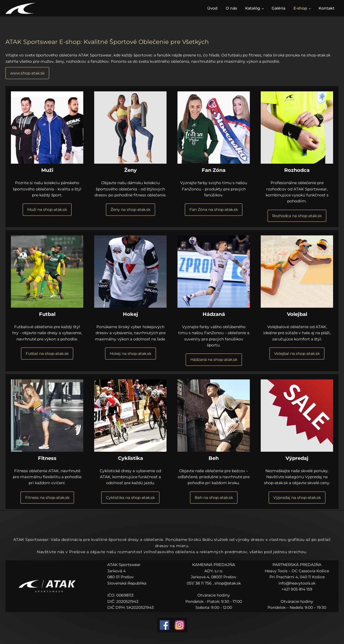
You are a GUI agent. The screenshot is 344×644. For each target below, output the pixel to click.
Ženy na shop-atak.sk (131, 209)
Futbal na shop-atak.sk (47, 354)
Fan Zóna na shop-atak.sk (214, 209)
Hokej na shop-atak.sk (131, 354)
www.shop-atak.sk (27, 73)
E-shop (300, 8)
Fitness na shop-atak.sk (47, 498)
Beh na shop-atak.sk (214, 498)
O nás (231, 8)
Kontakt (327, 8)
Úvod (212, 8)
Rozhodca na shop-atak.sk (297, 216)
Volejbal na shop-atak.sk (297, 354)
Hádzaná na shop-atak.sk (214, 360)
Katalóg (253, 8)
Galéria (278, 8)
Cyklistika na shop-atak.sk (130, 498)
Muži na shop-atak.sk (47, 209)
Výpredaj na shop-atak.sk (297, 498)
